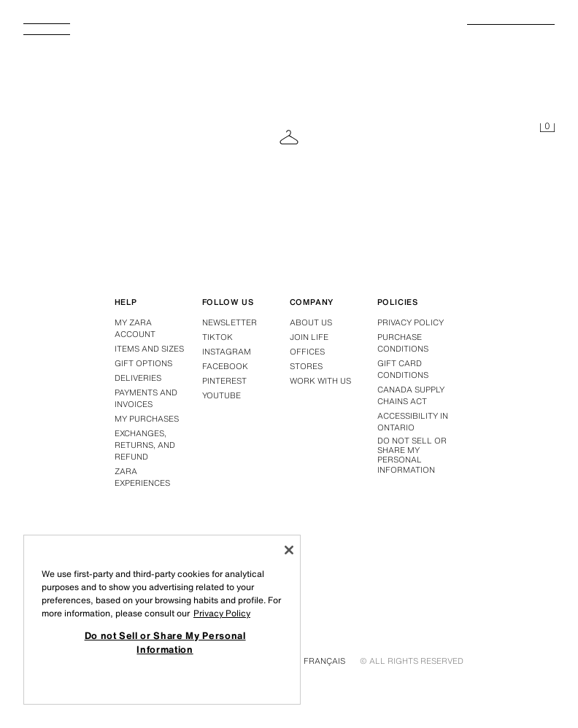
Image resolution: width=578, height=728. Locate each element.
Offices (307, 352)
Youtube (221, 395)
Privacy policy (411, 322)
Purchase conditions (403, 343)
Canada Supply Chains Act (411, 395)
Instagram (227, 352)
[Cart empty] (547, 128)
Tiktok (217, 337)
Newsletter (230, 322)
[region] (162, 620)
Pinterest (224, 381)
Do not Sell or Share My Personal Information (412, 456)
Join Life (309, 337)
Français (324, 661)
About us (311, 322)
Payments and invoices (146, 398)
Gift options (143, 363)
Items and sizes (149, 349)
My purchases (147, 419)
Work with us (320, 381)
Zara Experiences (142, 477)
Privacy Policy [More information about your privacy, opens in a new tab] (222, 613)
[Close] (289, 550)
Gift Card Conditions (403, 369)
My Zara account (135, 328)
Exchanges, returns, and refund (145, 445)
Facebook (225, 366)
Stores (306, 366)
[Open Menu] (53, 34)
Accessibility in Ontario (413, 422)
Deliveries (138, 378)
